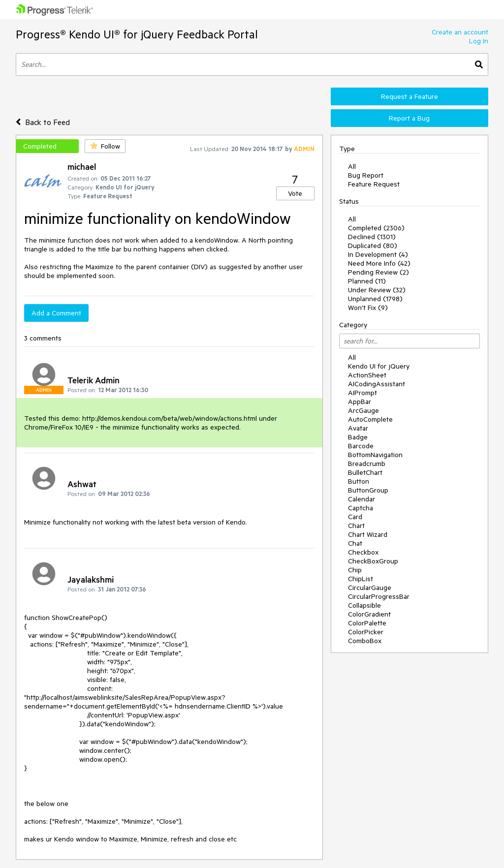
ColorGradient (369, 614)
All (352, 166)
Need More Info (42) (379, 263)
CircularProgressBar (379, 596)
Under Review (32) (377, 290)
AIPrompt (362, 393)
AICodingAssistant (377, 384)
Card (355, 517)
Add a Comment (56, 313)
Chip (355, 570)
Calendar (362, 499)
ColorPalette (367, 623)
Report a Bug (409, 118)
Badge (358, 437)
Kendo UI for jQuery (379, 366)
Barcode (361, 446)
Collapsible (364, 605)
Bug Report (366, 175)
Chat (355, 543)
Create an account (460, 32)
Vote (295, 193)
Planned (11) (367, 281)
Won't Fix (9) (368, 308)
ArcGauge (363, 410)
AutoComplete (370, 419)
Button (359, 481)
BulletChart (365, 472)
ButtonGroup (368, 490)
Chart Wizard (368, 534)
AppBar (360, 402)
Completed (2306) (376, 228)
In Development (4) (378, 254)
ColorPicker (366, 632)
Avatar (358, 428)
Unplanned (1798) (375, 299)
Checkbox (363, 552)
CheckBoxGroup (373, 561)
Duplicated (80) (373, 246)
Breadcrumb (367, 464)
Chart (356, 526)
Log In (479, 41)
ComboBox (365, 641)
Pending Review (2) (378, 272)
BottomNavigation (375, 455)
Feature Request (374, 184)
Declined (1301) (372, 237)
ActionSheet (367, 375)
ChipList (361, 579)
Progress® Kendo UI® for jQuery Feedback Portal (137, 34)
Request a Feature (409, 96)
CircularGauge (370, 588)
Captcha (361, 508)
